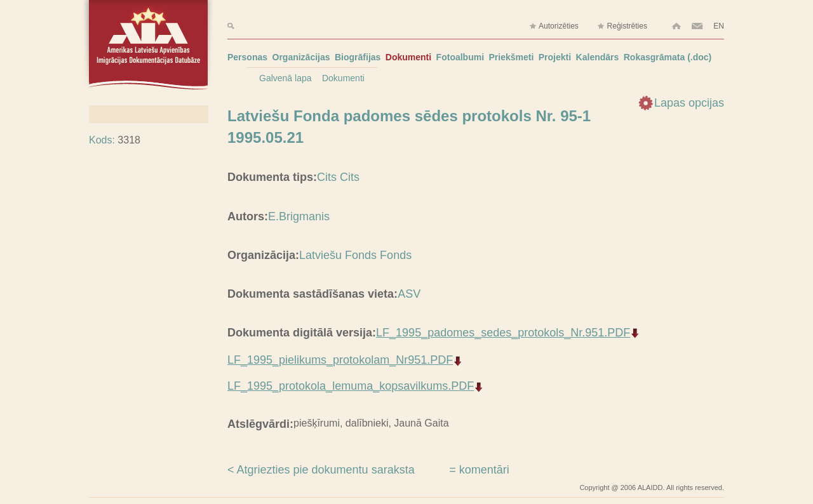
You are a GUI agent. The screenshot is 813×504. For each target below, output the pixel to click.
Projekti (555, 57)
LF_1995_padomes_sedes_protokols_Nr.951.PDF (503, 333)
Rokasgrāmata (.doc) (668, 57)
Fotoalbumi (460, 57)
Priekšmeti (512, 57)
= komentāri (479, 470)
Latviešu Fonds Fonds (355, 255)
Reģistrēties (622, 26)
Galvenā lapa (286, 78)
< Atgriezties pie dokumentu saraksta (321, 470)
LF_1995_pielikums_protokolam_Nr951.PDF (340, 360)
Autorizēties (554, 26)
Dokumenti (408, 57)
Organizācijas (301, 57)
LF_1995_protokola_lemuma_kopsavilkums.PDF (351, 386)
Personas (247, 57)
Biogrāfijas (358, 57)
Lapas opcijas (689, 103)
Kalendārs (598, 57)
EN (719, 26)
